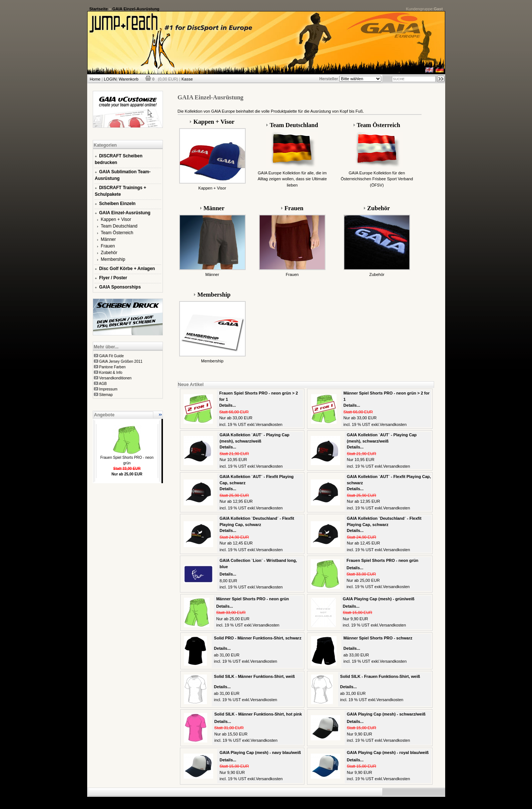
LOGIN (110, 79)
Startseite (99, 9)
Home (95, 79)
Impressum (108, 389)
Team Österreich (117, 233)
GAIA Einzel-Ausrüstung (136, 9)
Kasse (187, 79)
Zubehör (109, 253)
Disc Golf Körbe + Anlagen (127, 269)
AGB (103, 384)
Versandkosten (269, 424)
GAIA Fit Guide (111, 356)
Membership (113, 259)
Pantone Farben (112, 367)
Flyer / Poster (113, 278)
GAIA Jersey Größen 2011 (121, 361)
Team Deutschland (119, 226)
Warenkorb (128, 79)
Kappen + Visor (116, 219)
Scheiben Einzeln (117, 204)
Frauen (108, 246)
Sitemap (106, 395)
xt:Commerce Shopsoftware (292, 800)
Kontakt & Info (111, 373)
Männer (108, 239)
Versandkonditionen (115, 378)
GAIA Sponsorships (120, 287)
